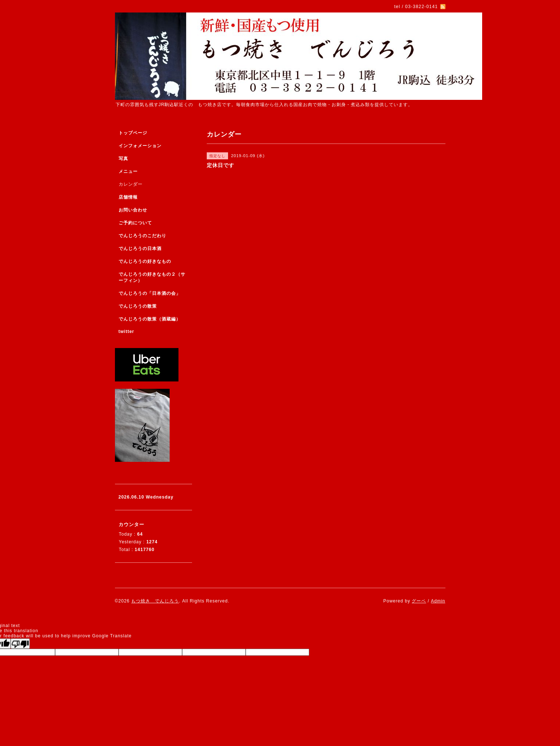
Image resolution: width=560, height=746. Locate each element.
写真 (123, 159)
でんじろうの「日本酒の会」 (150, 293)
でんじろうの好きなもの (145, 261)
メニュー (128, 171)
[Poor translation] (20, 644)
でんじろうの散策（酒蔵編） (150, 319)
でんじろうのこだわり (142, 236)
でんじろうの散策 (138, 306)
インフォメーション (140, 146)
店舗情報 (128, 197)
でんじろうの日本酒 (140, 249)
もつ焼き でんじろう (155, 601)
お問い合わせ (133, 210)
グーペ (419, 601)
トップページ (133, 133)
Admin (438, 601)
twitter (127, 332)
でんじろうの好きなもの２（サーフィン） (152, 277)
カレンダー (131, 184)
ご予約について (135, 223)
